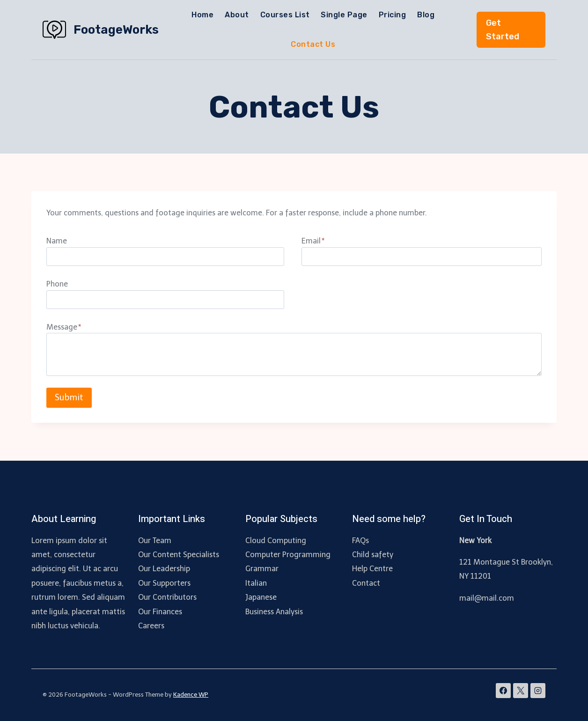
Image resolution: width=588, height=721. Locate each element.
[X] (521, 691)
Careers (151, 626)
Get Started (503, 30)
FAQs (360, 541)
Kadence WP (191, 695)
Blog (426, 15)
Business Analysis (274, 612)
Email (313, 241)
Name (57, 241)
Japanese (261, 597)
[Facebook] (503, 691)
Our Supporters (164, 583)
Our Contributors (167, 597)
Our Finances (160, 612)
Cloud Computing (276, 541)
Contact (366, 583)
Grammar (262, 569)
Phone (57, 284)
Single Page (344, 15)
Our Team (155, 541)
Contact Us (313, 44)
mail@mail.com (487, 598)
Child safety (373, 555)
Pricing (392, 15)
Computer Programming (288, 555)
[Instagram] (538, 691)
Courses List (285, 15)
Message (64, 327)
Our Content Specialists (179, 555)
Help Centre (372, 569)
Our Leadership (164, 569)
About (237, 15)
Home (202, 15)
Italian (256, 583)
